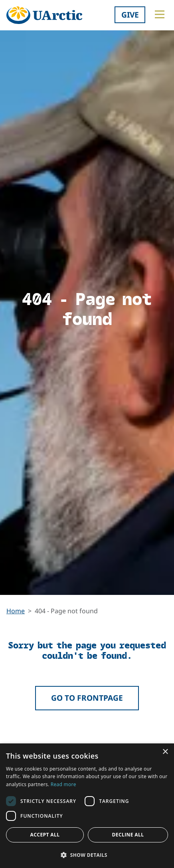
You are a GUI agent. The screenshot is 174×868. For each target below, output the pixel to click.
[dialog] (87, 806)
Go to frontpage (87, 698)
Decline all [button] (128, 835)
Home (16, 611)
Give (130, 15)
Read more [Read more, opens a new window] (63, 784)
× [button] (165, 752)
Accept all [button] (45, 835)
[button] (87, 855)
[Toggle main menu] (160, 14)
